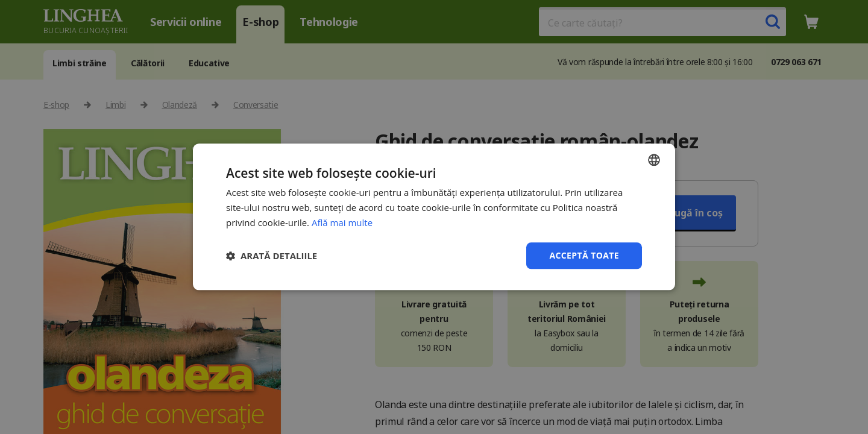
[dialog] (434, 217)
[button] (272, 256)
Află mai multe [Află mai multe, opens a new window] (342, 222)
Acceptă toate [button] (584, 255)
